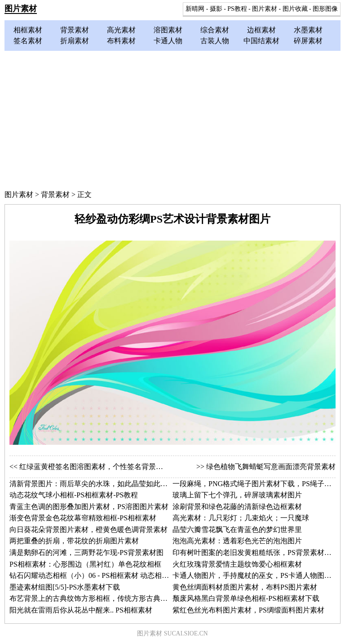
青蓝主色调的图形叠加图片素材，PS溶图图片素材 (89, 507)
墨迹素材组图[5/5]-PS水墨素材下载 (65, 587)
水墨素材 (308, 30)
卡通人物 (168, 41)
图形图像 (325, 9)
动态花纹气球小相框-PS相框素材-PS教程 (74, 495)
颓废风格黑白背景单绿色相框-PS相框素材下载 (246, 598)
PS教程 (237, 9)
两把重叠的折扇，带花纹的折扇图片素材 (74, 541)
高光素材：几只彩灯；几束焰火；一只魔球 (241, 518)
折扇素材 (75, 41)
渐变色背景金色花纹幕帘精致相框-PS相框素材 (83, 518)
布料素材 (121, 41)
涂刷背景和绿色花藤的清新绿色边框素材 (237, 507)
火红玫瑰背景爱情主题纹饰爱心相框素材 (237, 564)
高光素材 (121, 30)
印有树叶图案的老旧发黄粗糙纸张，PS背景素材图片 (256, 552)
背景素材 (75, 30)
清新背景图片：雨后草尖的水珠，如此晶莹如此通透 (92, 484)
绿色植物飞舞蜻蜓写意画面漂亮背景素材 (271, 467)
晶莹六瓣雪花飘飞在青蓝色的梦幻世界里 (237, 530)
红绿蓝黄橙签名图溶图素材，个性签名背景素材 (95, 467)
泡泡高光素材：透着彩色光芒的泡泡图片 (237, 541)
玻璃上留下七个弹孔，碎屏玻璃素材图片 (237, 495)
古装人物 (215, 41)
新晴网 (195, 9)
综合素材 (215, 30)
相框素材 (28, 30)
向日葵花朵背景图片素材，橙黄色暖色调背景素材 (88, 530)
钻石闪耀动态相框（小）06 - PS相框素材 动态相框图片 (96, 575)
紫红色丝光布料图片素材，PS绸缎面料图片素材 (248, 610)
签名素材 (28, 41)
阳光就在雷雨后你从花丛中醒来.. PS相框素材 (81, 610)
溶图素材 (168, 30)
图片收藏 (295, 9)
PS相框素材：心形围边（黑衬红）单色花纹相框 (85, 564)
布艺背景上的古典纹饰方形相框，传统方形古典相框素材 (99, 598)
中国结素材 (261, 41)
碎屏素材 (308, 41)
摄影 (216, 9)
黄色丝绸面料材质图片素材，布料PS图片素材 (245, 587)
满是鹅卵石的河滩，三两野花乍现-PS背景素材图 (86, 552)
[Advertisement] (172, 118)
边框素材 (261, 30)
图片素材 (21, 9)
